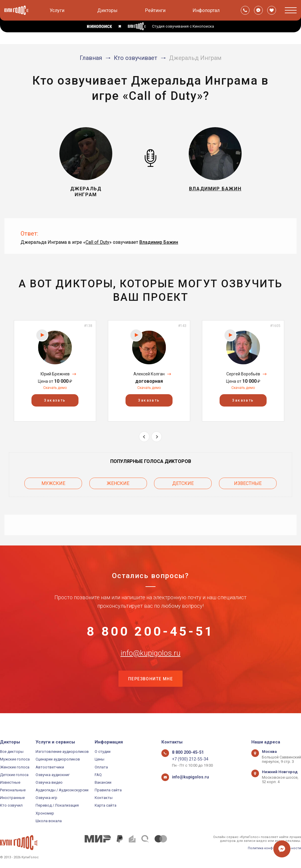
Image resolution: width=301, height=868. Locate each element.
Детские (183, 482)
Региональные (13, 790)
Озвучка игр (46, 798)
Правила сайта (108, 790)
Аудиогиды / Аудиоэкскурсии (62, 790)
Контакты (104, 798)
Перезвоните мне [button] (150, 690)
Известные (248, 482)
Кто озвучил (11, 805)
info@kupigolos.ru (150, 660)
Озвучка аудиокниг (53, 775)
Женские (118, 482)
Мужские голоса (15, 759)
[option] (55, 371)
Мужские (53, 482)
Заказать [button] (55, 400)
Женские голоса (15, 767)
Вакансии (103, 782)
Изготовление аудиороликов (62, 752)
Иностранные (12, 798)
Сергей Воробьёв (243, 374)
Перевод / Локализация (57, 805)
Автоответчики (50, 767)
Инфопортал (206, 10)
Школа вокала (49, 821)
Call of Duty (97, 242)
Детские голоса (14, 775)
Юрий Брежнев (55, 374)
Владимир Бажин (159, 242)
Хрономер (45, 813)
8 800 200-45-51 (150, 631)
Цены (100, 759)
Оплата (101, 767)
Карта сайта (106, 805)
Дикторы (107, 10)
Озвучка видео (49, 782)
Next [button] (157, 437)
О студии (103, 752)
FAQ (98, 775)
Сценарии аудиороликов (58, 759)
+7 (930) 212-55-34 (188, 759)
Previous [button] (144, 437)
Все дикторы (12, 752)
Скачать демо (55, 388)
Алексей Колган (149, 374)
